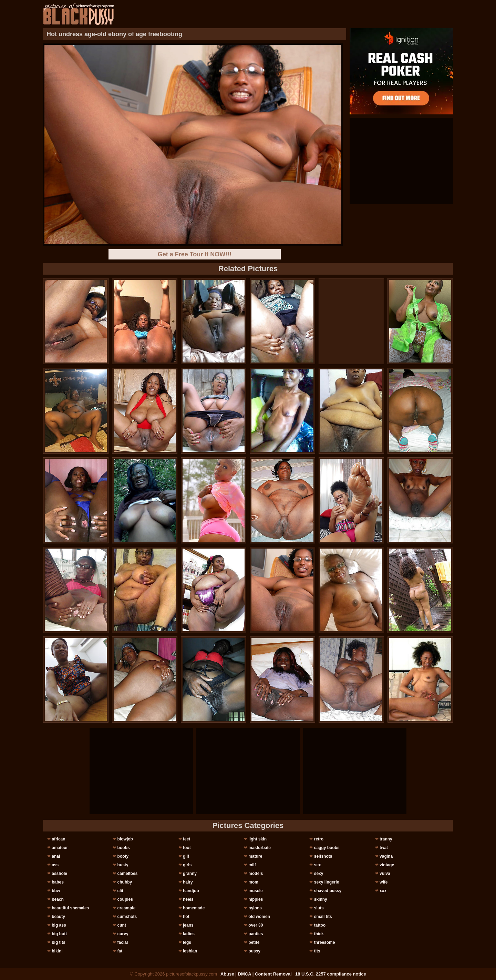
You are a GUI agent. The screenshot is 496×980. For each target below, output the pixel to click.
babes (58, 882)
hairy (188, 882)
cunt (122, 925)
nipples (256, 899)
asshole (59, 874)
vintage (387, 865)
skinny (321, 899)
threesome (325, 942)
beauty (58, 917)
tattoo (320, 925)
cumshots (127, 917)
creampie (127, 908)
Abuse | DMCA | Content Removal (256, 974)
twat (384, 848)
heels (188, 899)
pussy (254, 951)
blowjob (125, 839)
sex (318, 865)
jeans (188, 925)
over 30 (256, 925)
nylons (255, 908)
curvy (123, 934)
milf (252, 865)
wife (384, 882)
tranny (386, 839)
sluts (319, 908)
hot (186, 917)
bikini (57, 951)
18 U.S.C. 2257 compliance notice (331, 974)
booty (123, 856)
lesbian (190, 951)
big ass (59, 925)
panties (256, 934)
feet (187, 839)
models (256, 874)
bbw (56, 891)
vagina (386, 856)
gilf (186, 856)
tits (317, 951)
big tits (58, 942)
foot (187, 848)
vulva (385, 874)
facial (123, 942)
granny (190, 874)
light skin (257, 839)
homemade (194, 908)
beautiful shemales (70, 908)
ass (55, 865)
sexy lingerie (327, 882)
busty (123, 865)
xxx (383, 891)
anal (56, 856)
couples (125, 899)
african (58, 839)
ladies (189, 934)
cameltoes (128, 874)
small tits (323, 917)
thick (319, 934)
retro (319, 839)
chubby (125, 882)
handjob (191, 891)
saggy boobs (327, 848)
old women (259, 917)
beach (58, 899)
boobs (124, 848)
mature (255, 856)
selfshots (323, 856)
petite (254, 942)
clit (120, 891)
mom (253, 882)
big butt (59, 934)
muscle (255, 891)
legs (187, 942)
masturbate (260, 848)
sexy (319, 874)
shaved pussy (328, 891)
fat (120, 951)
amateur (60, 848)
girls (187, 865)
